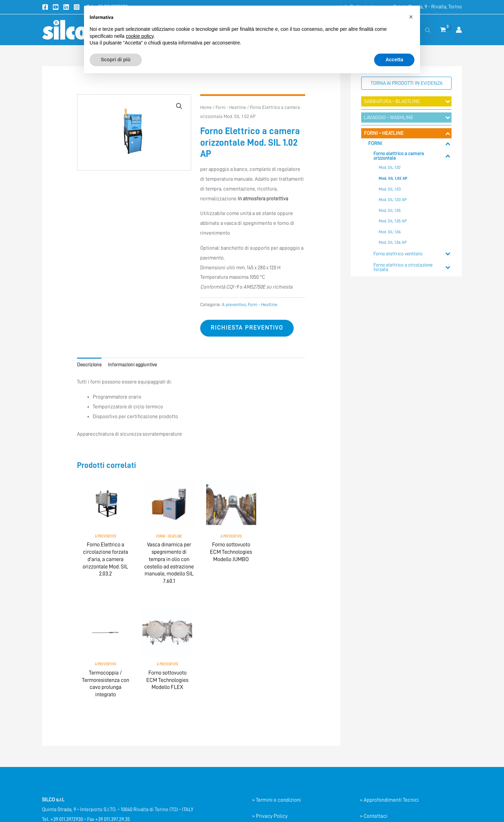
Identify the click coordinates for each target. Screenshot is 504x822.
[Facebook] (45, 7)
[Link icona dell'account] (459, 30)
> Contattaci (374, 720)
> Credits (262, 752)
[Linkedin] (66, 7)
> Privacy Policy (270, 720)
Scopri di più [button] (116, 60)
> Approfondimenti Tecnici (390, 704)
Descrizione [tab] (90, 365)
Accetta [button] (394, 60)
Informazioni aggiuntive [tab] (136, 365)
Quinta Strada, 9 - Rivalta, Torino (428, 7)
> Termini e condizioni (277, 704)
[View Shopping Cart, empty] (443, 30)
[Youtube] (56, 7)
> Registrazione (377, 736)
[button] (179, 106)
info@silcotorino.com (66, 733)
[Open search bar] (428, 30)
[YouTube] (64, 788)
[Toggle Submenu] (448, 102)
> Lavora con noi (378, 768)
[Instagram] (77, 7)
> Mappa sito (374, 752)
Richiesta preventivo (248, 328)
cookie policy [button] (140, 36)
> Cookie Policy (269, 736)
